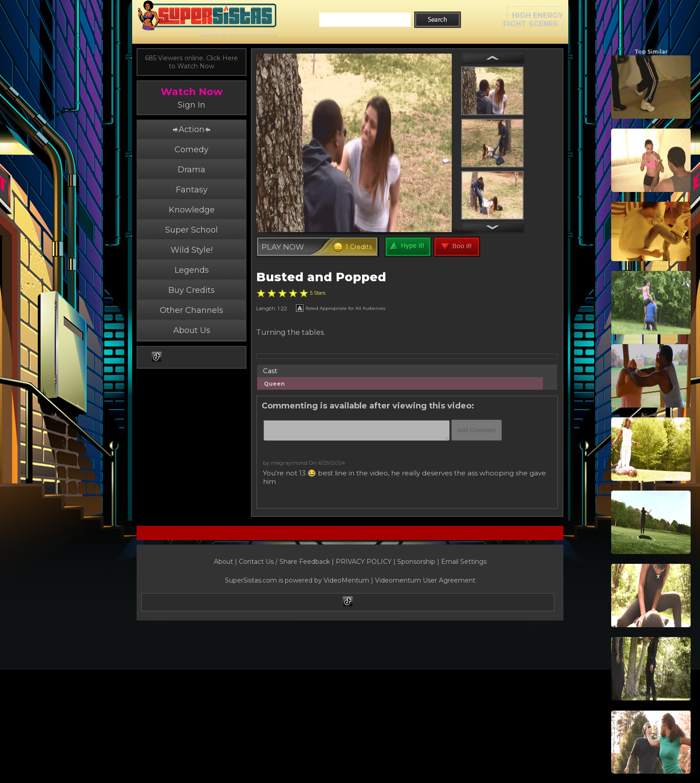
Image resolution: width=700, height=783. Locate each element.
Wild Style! (192, 250)
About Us (192, 330)
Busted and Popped (321, 277)
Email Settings (464, 562)
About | (226, 562)
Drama (192, 170)
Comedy (192, 150)
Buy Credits (192, 290)
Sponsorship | (419, 562)
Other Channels (192, 310)
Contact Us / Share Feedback (284, 562)
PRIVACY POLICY (364, 562)
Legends (192, 270)
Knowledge (192, 210)
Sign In (192, 105)
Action (192, 129)
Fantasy (192, 190)
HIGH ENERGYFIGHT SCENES (533, 20)
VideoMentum (346, 580)
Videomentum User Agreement (425, 580)
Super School (192, 230)
